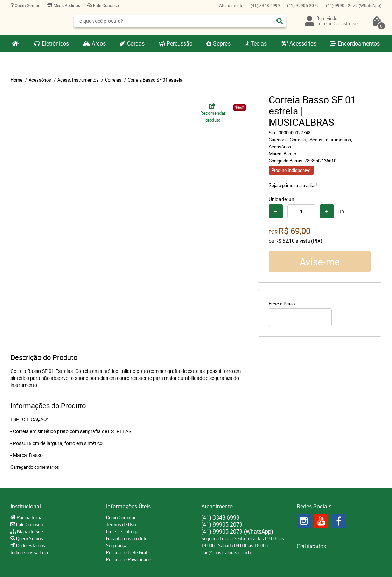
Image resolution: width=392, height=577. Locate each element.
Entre (321, 23)
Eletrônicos (55, 43)
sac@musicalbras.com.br (227, 552)
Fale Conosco (106, 5)
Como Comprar (121, 517)
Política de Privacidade (128, 559)
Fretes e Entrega (122, 531)
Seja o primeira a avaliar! (293, 185)
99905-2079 (303, 5)
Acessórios (303, 43)
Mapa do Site (30, 531)
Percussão (180, 43)
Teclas (259, 43)
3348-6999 (265, 5)
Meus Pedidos (66, 5)
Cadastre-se (346, 23)
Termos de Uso (121, 524)
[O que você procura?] (280, 21)
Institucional (26, 506)
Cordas (136, 43)
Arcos (99, 43)
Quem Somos (27, 5)
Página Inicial (30, 517)
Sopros (222, 43)
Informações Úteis (128, 506)
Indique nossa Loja (29, 552)
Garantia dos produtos (128, 538)
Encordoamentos (359, 43)
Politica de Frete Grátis (128, 552)
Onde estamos (30, 545)
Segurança (117, 545)
